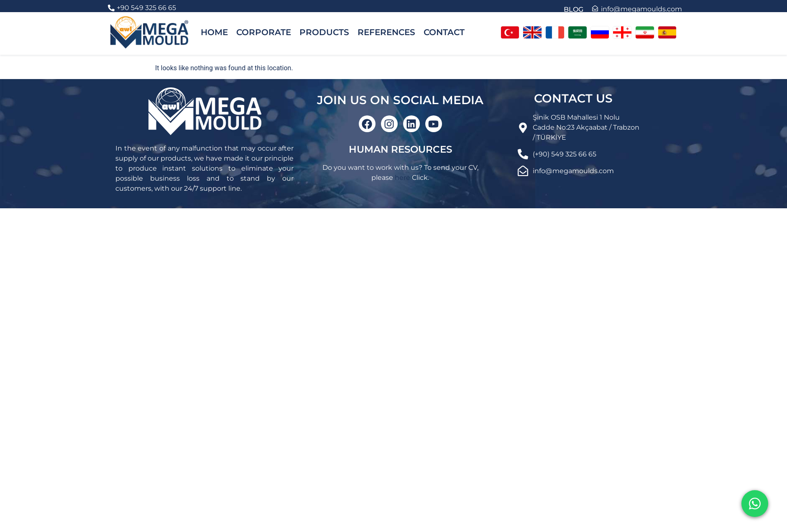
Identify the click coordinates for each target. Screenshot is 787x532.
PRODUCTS (324, 32)
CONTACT (444, 32)
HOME (214, 32)
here (402, 178)
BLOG (574, 9)
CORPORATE (264, 32)
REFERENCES (386, 32)
